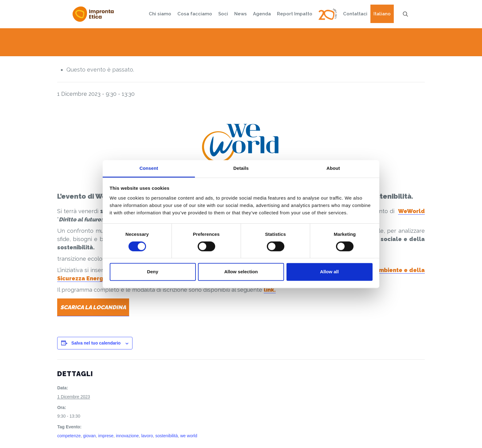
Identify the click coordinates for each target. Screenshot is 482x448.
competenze (69, 436)
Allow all (329, 272)
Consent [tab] (149, 168)
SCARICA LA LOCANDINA (93, 307)
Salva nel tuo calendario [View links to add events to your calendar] (96, 343)
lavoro (147, 436)
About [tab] (333, 168)
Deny (153, 272)
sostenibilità (166, 436)
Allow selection (241, 272)
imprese (106, 436)
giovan (89, 436)
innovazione (127, 436)
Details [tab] (241, 168)
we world (189, 436)
